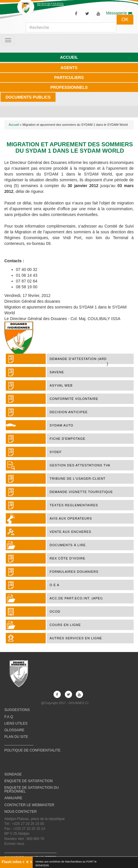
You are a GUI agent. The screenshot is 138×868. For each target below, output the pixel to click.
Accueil (14, 125)
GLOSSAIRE (14, 730)
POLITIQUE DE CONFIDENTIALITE (32, 750)
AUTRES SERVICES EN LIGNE (76, 638)
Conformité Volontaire (74, 399)
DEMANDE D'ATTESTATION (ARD (78, 359)
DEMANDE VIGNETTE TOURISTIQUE (81, 492)
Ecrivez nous (14, 844)
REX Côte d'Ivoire (67, 558)
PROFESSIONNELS (69, 87)
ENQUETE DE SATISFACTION (28, 781)
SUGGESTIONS (17, 710)
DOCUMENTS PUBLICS (28, 97)
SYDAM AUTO (61, 425)
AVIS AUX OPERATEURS (71, 518)
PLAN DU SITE (16, 737)
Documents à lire (68, 545)
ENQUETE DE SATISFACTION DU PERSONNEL (32, 789)
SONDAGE (13, 774)
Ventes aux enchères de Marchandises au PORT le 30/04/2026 (66, 864)
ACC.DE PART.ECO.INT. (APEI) (76, 598)
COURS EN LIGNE (65, 625)
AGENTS (69, 68)
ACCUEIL (69, 57)
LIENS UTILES (16, 723)
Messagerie (119, 13)
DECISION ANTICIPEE (69, 412)
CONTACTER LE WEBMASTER (29, 805)
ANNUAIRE (13, 798)
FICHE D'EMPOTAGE (67, 439)
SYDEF (56, 452)
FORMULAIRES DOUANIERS (74, 572)
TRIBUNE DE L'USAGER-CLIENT (77, 479)
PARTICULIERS (69, 77)
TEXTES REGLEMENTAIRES (74, 505)
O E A (54, 585)
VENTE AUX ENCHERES (70, 532)
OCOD (55, 612)
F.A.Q (9, 717)
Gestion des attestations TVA (80, 465)
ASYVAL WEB (61, 385)
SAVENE (57, 372)
